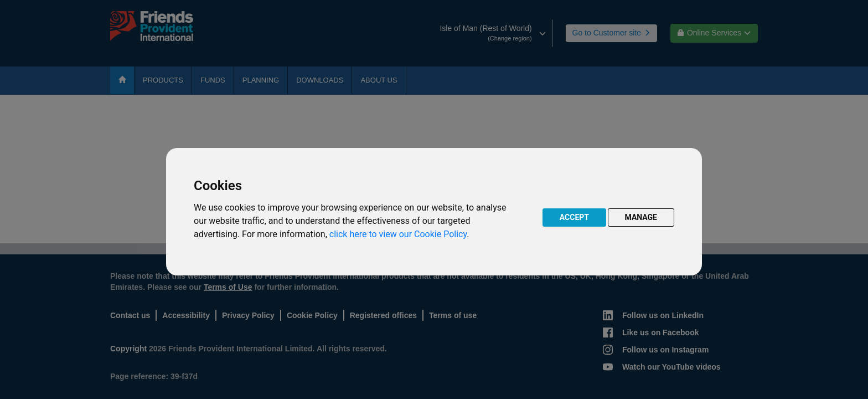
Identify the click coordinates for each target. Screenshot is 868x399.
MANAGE (641, 217)
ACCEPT (574, 217)
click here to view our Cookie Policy (398, 234)
